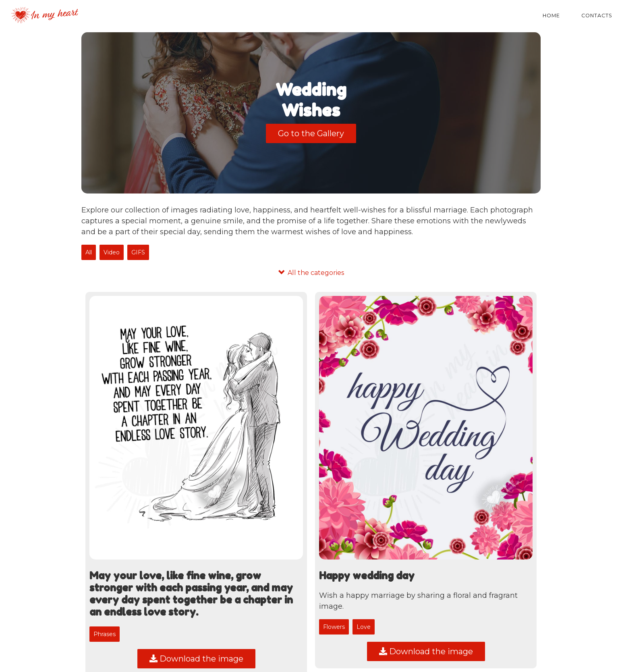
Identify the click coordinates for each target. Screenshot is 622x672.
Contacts (597, 16)
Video (112, 252)
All (89, 252)
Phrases (105, 634)
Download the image (196, 659)
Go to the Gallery (311, 133)
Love (364, 627)
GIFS (138, 252)
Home (551, 16)
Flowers (334, 627)
